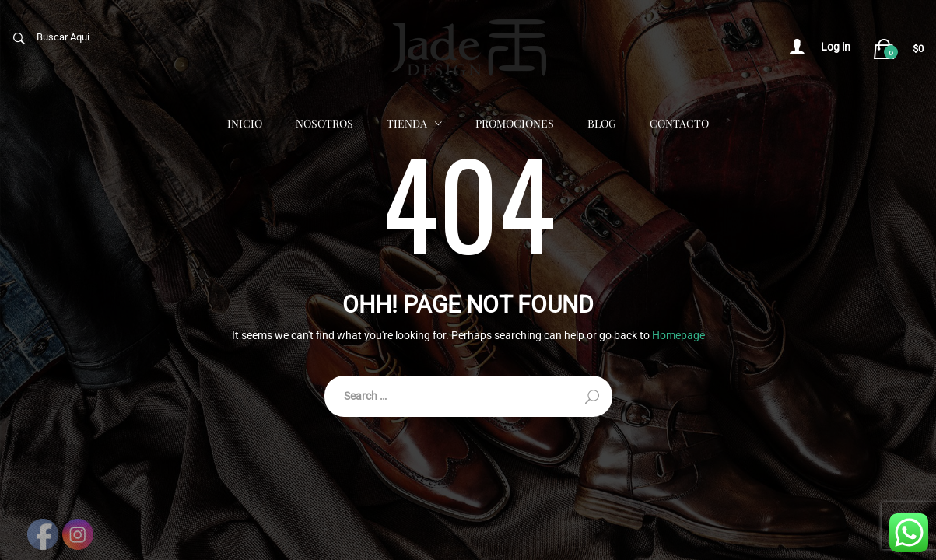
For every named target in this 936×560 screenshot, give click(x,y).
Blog (602, 123)
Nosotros (324, 123)
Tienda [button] (407, 123)
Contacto (679, 123)
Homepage (678, 336)
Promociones (515, 123)
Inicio (245, 123)
